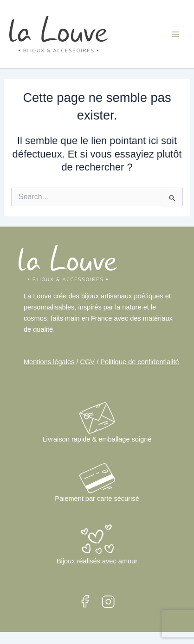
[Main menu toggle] (175, 34)
